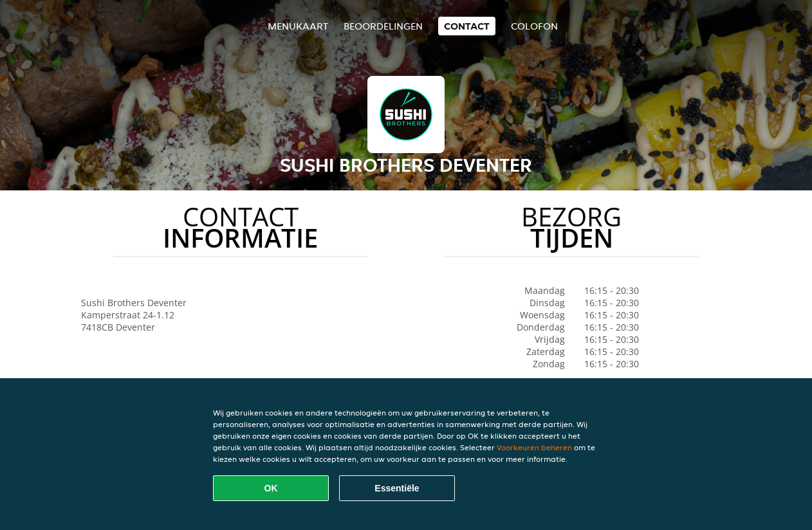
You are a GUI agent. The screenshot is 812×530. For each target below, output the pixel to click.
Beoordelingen (383, 26)
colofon (534, 26)
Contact (467, 26)
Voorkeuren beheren (534, 447)
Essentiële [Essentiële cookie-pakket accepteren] (397, 488)
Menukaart (298, 26)
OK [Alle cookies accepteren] (271, 488)
